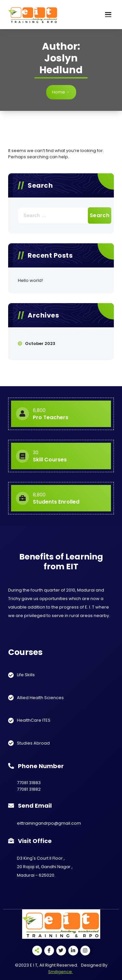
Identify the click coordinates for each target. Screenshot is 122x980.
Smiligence (61, 972)
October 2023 (40, 344)
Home (59, 92)
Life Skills (26, 675)
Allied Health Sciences (40, 698)
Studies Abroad (33, 743)
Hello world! (30, 280)
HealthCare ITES (34, 720)
